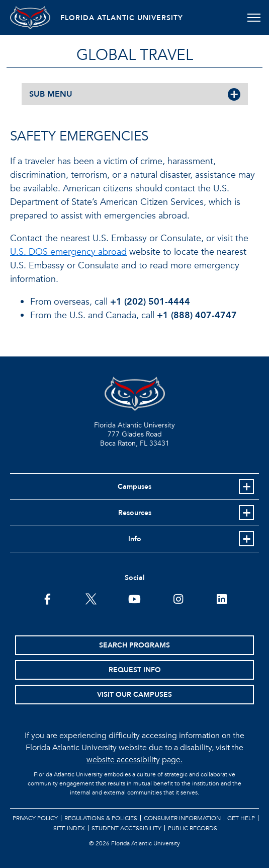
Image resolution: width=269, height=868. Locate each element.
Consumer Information (182, 818)
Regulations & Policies (101, 818)
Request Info (135, 670)
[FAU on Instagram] (178, 598)
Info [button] (135, 539)
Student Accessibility (126, 828)
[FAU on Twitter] (91, 598)
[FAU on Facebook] (48, 598)
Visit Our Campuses (134, 695)
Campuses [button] (134, 487)
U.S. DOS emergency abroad (68, 252)
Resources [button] (135, 513)
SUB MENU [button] (51, 94)
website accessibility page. (134, 760)
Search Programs (134, 645)
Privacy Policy (35, 818)
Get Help (241, 818)
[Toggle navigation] (254, 18)
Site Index (69, 828)
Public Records (193, 828)
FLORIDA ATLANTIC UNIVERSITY (122, 18)
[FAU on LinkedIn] (221, 598)
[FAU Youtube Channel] (134, 598)
